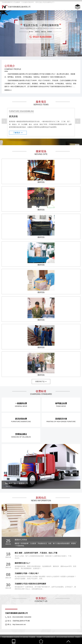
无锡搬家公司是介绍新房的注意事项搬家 (30, 584)
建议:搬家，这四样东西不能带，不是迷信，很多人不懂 (36, 553)
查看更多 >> (8, 90)
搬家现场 (41, 182)
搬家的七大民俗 (21, 540)
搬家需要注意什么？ (23, 563)
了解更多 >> (18, 133)
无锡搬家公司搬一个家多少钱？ (27, 573)
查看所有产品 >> (41, 381)
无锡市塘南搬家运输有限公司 (19, 7)
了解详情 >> (9, 486)
